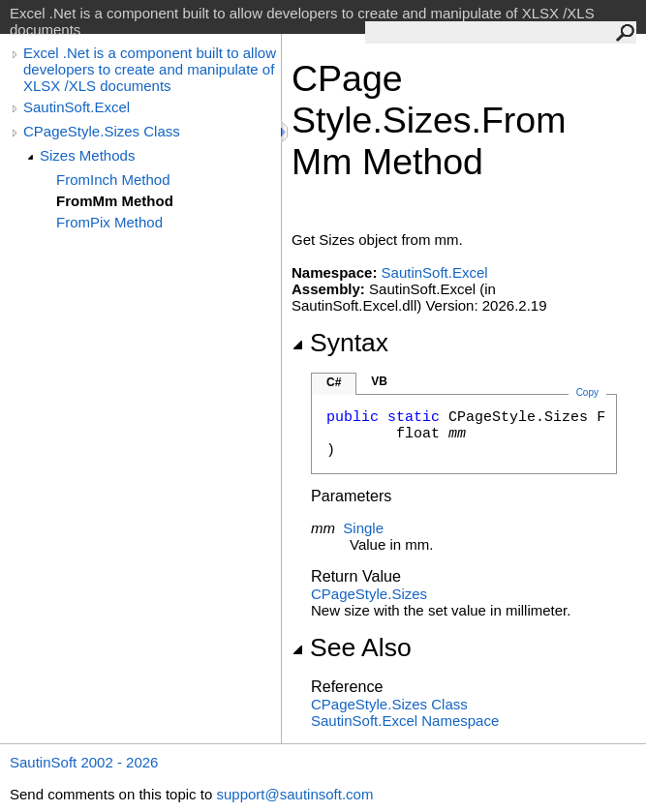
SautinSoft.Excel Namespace (405, 721)
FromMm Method (115, 201)
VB (379, 381)
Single (363, 528)
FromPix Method (109, 222)
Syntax (340, 343)
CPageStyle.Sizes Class (102, 131)
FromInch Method (113, 180)
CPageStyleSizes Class (389, 704)
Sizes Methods (87, 155)
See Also (352, 647)
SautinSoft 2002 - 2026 (84, 762)
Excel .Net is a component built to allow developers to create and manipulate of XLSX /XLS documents (150, 69)
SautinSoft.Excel (77, 107)
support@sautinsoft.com (294, 794)
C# (334, 382)
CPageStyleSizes (369, 594)
